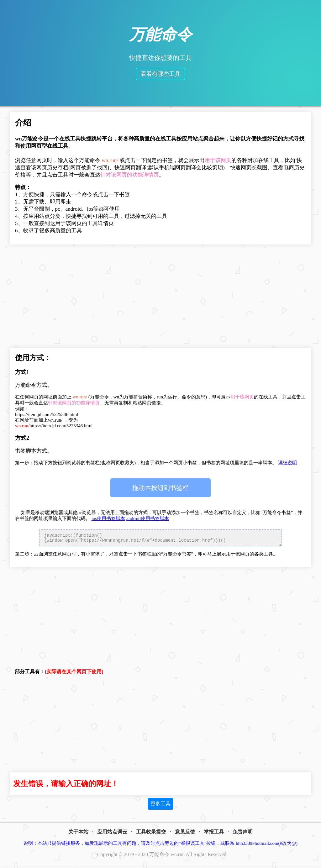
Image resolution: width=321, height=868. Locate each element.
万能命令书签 (160, 488)
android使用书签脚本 (148, 518)
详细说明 (287, 463)
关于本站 (78, 834)
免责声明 (243, 834)
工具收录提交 (151, 834)
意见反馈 (185, 834)
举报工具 (214, 834)
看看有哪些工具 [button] (160, 74)
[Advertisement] (160, 298)
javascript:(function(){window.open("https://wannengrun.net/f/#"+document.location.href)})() (160, 539)
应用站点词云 (112, 834)
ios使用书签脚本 (108, 518)
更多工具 (160, 805)
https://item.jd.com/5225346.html (54, 426)
